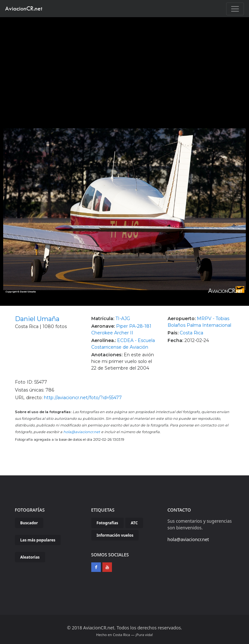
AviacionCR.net (24, 8)
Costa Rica (191, 333)
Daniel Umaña (37, 319)
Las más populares (38, 540)
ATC (134, 523)
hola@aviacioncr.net (82, 432)
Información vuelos (115, 535)
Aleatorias (30, 557)
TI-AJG (123, 319)
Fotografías (107, 523)
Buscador (29, 523)
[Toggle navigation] (235, 9)
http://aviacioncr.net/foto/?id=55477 (83, 398)
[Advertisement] (125, 65)
